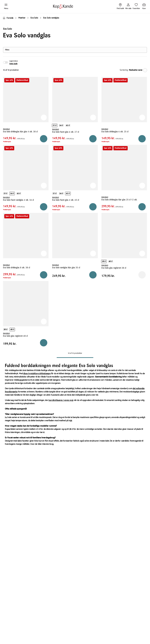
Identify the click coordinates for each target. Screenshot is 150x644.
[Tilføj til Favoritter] (44, 118)
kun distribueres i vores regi (61, 400)
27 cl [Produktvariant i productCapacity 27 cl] (55, 125)
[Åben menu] (6, 7)
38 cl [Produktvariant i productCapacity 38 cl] (104, 261)
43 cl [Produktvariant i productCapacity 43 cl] (68, 125)
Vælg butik (13, 64)
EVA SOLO (6, 129)
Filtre (7, 50)
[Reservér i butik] (44, 139)
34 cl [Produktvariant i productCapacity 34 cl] (61, 125)
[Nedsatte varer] (137, 70)
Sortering (124, 70)
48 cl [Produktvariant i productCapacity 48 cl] (111, 261)
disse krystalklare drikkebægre (37, 374)
